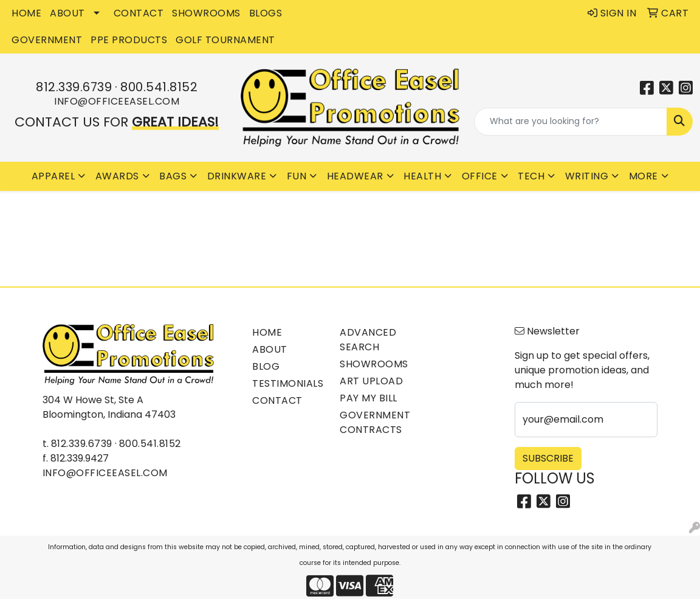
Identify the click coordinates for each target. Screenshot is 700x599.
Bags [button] (173, 176)
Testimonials (288, 383)
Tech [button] (531, 176)
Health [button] (422, 176)
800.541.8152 (159, 87)
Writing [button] (587, 176)
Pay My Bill (369, 398)
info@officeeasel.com (117, 101)
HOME (26, 13)
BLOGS (266, 13)
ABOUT (67, 13)
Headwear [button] (355, 176)
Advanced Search (368, 340)
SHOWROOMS (206, 13)
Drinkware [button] (237, 176)
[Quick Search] (571, 122)
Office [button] (480, 176)
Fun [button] (297, 176)
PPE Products (129, 40)
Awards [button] (117, 176)
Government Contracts (375, 422)
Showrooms (374, 364)
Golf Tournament (225, 40)
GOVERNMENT (47, 40)
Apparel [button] (53, 176)
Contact (277, 400)
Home (267, 332)
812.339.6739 (74, 87)
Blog (266, 366)
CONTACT (139, 13)
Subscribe (548, 458)
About (270, 349)
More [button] (643, 176)
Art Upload (371, 381)
